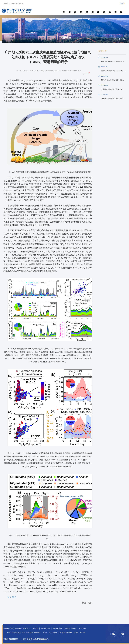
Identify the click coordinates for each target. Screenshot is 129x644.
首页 (64, 9)
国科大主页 (7, 3)
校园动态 (98, 9)
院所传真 (87, 9)
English (15, 3)
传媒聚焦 (116, 9)
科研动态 (81, 9)
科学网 (36, 628)
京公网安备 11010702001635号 (36, 639)
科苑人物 (93, 9)
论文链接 (12, 597)
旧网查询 (82, 628)
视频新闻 (121, 9)
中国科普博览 (70, 628)
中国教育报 (58, 628)
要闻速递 (70, 9)
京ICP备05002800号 (12, 639)
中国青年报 (46, 628)
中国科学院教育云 (23, 628)
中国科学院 (8, 628)
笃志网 (21, 3)
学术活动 (104, 9)
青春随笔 (110, 9)
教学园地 (75, 9)
